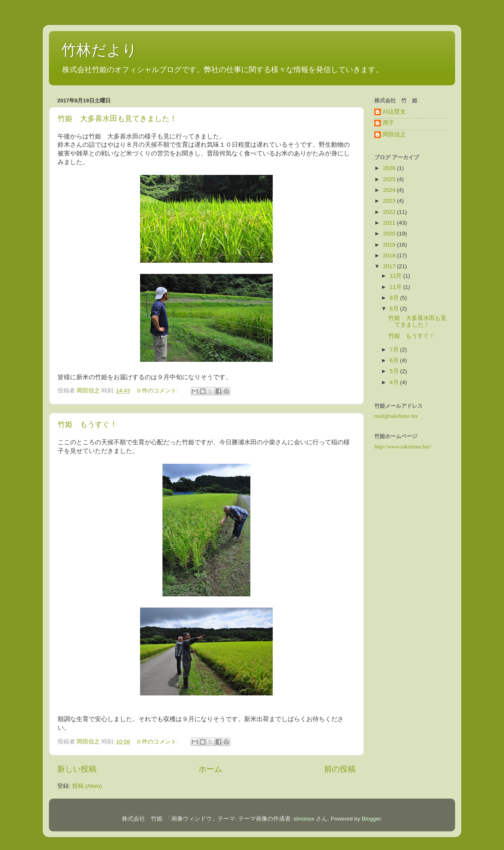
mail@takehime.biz (396, 416)
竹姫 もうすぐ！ (87, 424)
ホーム (210, 769)
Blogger (371, 819)
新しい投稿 (77, 769)
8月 (395, 309)
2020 (390, 234)
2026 (390, 168)
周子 (388, 123)
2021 (390, 223)
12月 (396, 276)
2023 (390, 201)
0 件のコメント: (159, 391)
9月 (395, 298)
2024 (390, 190)
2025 (390, 179)
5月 (395, 371)
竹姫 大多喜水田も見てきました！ (117, 119)
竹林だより (99, 50)
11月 (396, 287)
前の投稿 (340, 769)
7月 (395, 350)
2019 (390, 245)
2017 (390, 266)
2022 (390, 212)
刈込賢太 (394, 112)
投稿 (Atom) (87, 786)
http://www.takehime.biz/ (403, 447)
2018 (390, 255)
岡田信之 (394, 134)
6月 (395, 360)
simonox (304, 819)
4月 (395, 382)
